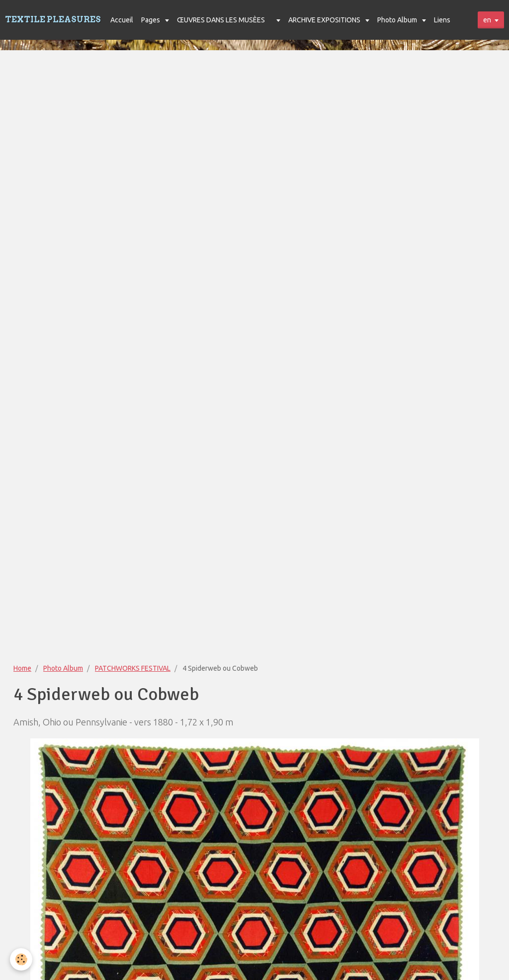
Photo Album (398, 20)
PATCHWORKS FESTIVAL (133, 668)
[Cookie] (21, 959)
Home (22, 668)
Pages (151, 20)
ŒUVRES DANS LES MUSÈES (221, 20)
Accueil (122, 20)
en (487, 20)
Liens (442, 20)
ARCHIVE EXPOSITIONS (325, 20)
